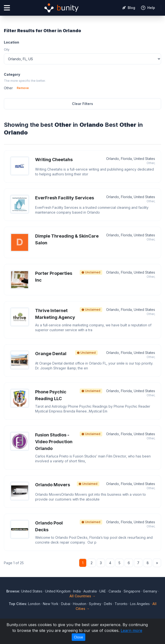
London (34, 604)
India (77, 591)
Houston (80, 604)
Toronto (121, 604)
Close (79, 637)
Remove (23, 88)
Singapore (132, 591)
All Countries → (82, 596)
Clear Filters (82, 104)
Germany (150, 591)
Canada (115, 591)
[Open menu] (7, 8)
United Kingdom (58, 591)
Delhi (108, 604)
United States (32, 591)
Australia (90, 591)
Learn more (131, 630)
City (7, 49)
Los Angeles (140, 604)
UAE (103, 591)
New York (51, 604)
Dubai (66, 604)
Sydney (95, 604)
